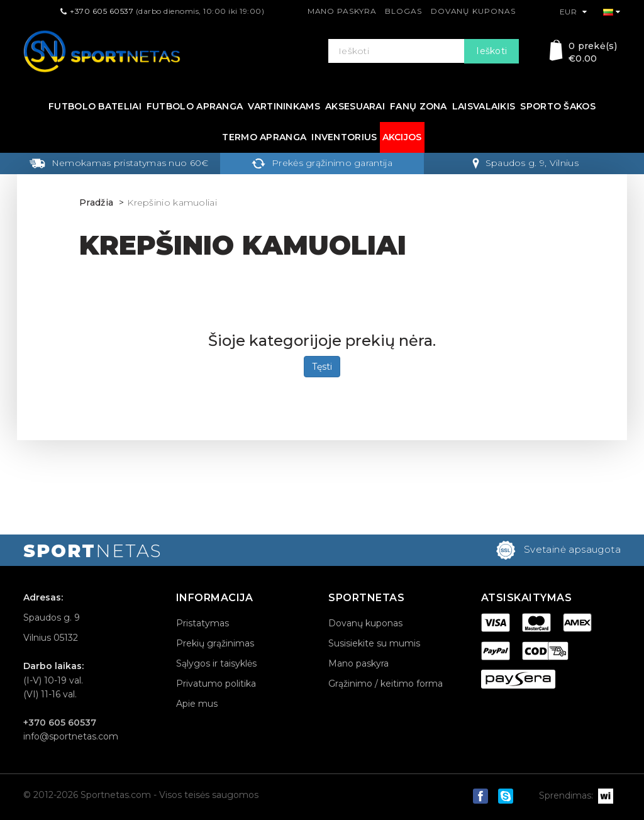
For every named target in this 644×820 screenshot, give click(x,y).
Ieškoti (491, 51)
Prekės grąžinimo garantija (322, 163)
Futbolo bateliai (95, 106)
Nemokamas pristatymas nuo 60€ (119, 163)
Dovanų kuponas (473, 11)
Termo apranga (264, 137)
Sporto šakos (558, 106)
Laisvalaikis (484, 106)
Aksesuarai (355, 106)
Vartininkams (284, 106)
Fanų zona (419, 106)
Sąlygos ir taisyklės (216, 663)
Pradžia (96, 202)
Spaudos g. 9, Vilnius (525, 163)
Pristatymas (203, 623)
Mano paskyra (342, 11)
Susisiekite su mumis (374, 643)
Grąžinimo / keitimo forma (386, 684)
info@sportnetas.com (71, 736)
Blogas (403, 11)
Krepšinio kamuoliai (172, 202)
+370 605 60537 (102, 11)
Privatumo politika (216, 684)
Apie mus (197, 704)
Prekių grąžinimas (215, 643)
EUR (574, 12)
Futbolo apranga (195, 106)
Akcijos (402, 137)
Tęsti (322, 367)
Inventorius (344, 137)
